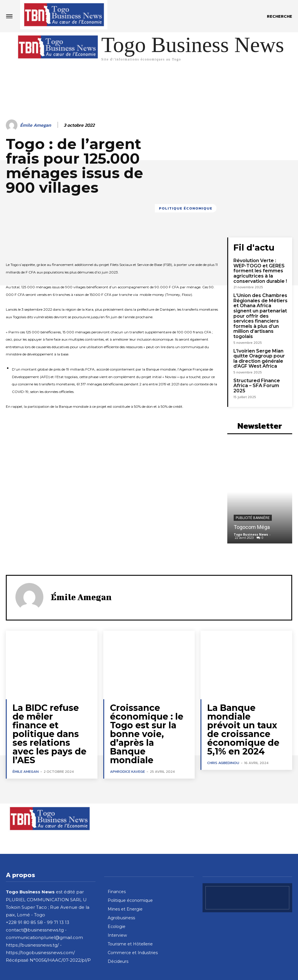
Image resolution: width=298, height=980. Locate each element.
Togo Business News (251, 517)
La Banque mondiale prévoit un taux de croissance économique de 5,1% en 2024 (241, 708)
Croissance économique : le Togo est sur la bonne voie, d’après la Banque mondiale (145, 708)
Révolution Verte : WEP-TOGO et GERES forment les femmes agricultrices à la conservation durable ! (260, 269)
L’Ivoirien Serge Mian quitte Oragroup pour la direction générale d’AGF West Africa (260, 348)
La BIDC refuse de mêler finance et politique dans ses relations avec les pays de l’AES (48, 704)
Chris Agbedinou (223, 736)
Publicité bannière (253, 500)
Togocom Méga (252, 510)
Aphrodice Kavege (127, 736)
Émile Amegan (36, 125)
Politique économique (186, 208)
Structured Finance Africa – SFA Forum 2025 (261, 371)
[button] (280, 16)
